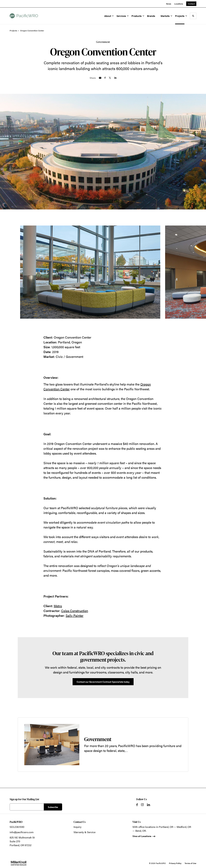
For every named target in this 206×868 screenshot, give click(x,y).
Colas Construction (75, 611)
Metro (58, 606)
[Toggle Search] (193, 16)
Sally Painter (75, 615)
